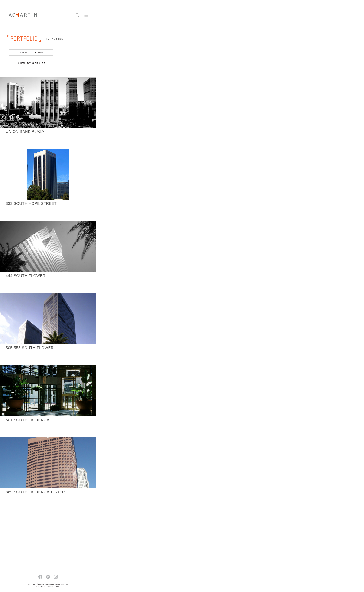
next (61, 524)
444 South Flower (26, 276)
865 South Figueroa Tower (35, 492)
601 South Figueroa (28, 420)
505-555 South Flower (30, 348)
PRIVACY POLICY (54, 586)
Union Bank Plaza (25, 132)
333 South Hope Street (31, 204)
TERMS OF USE (41, 586)
